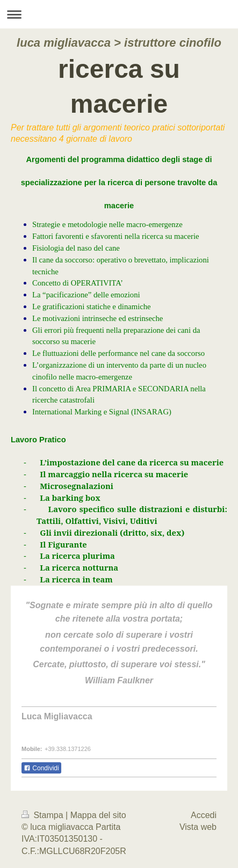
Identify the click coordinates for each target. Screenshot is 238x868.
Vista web (198, 827)
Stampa (44, 815)
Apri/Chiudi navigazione (119, 14)
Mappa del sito (98, 815)
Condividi (41, 768)
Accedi (204, 815)
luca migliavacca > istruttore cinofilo (119, 43)
